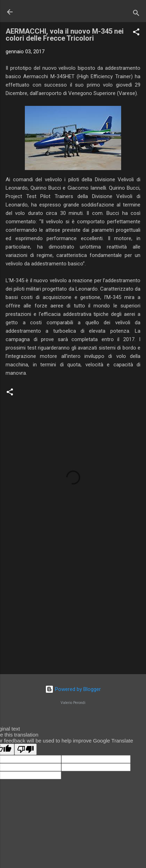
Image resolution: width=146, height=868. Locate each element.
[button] (136, 33)
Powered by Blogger (73, 689)
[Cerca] (136, 14)
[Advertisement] (73, 614)
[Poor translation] (26, 749)
